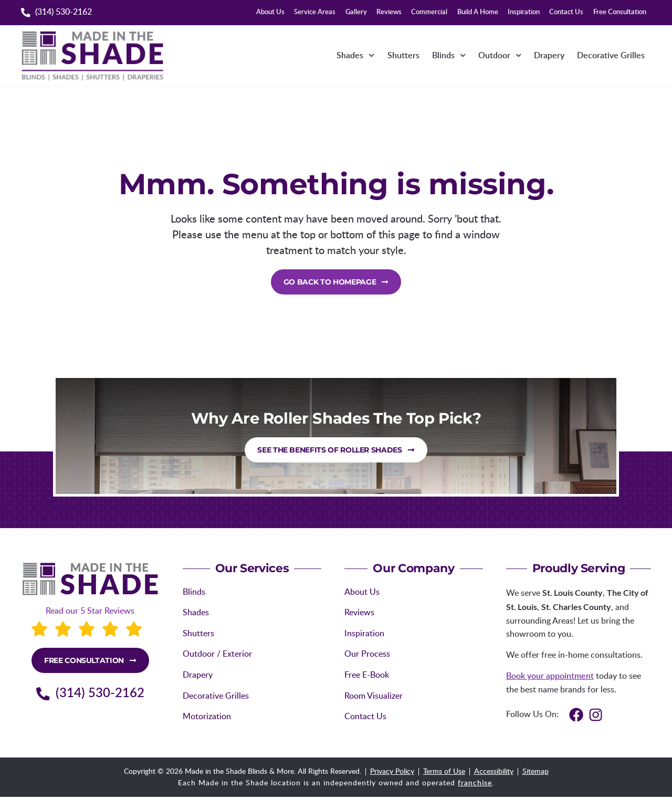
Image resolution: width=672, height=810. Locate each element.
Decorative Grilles (611, 56)
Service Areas (315, 12)
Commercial (429, 12)
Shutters (403, 56)
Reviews (389, 12)
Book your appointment (550, 676)
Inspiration (524, 12)
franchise (475, 783)
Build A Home (478, 12)
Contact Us (566, 12)
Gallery (356, 12)
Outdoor (500, 55)
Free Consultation (620, 12)
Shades (355, 55)
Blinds (449, 55)
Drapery (549, 56)
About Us (270, 12)
